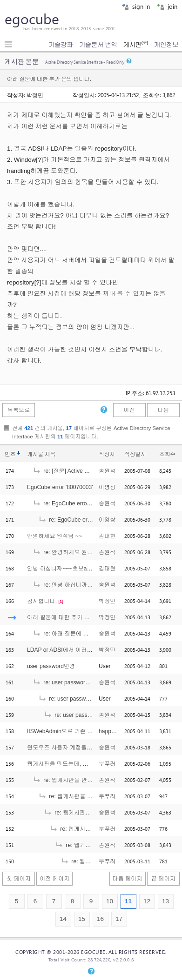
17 (119, 919)
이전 (129, 410)
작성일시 (135, 454)
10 (110, 901)
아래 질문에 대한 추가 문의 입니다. (71, 617)
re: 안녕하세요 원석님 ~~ (70, 552)
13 (165, 901)
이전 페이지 (54, 879)
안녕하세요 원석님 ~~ (54, 536)
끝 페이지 (163, 879)
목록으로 (19, 410)
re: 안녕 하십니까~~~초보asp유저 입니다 (90, 585)
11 (128, 901)
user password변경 (51, 666)
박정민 (35, 95)
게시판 (135, 45)
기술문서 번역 (98, 45)
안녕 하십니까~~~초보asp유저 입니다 (75, 569)
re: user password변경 (66, 682)
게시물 (41, 454)
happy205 (111, 731)
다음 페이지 (128, 879)
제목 (50, 454)
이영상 (107, 487)
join (167, 6)
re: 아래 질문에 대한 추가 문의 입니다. (86, 634)
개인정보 (166, 45)
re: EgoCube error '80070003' (75, 503)
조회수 (167, 454)
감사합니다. (42, 601)
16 (100, 919)
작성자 (107, 454)
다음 (163, 410)
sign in (136, 6)
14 (63, 919)
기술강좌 (61, 45)
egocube (32, 19)
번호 (10, 454)
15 (82, 919)
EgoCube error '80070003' (60, 487)
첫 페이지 (19, 879)
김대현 (107, 536)
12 (147, 901)
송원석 (107, 471)
